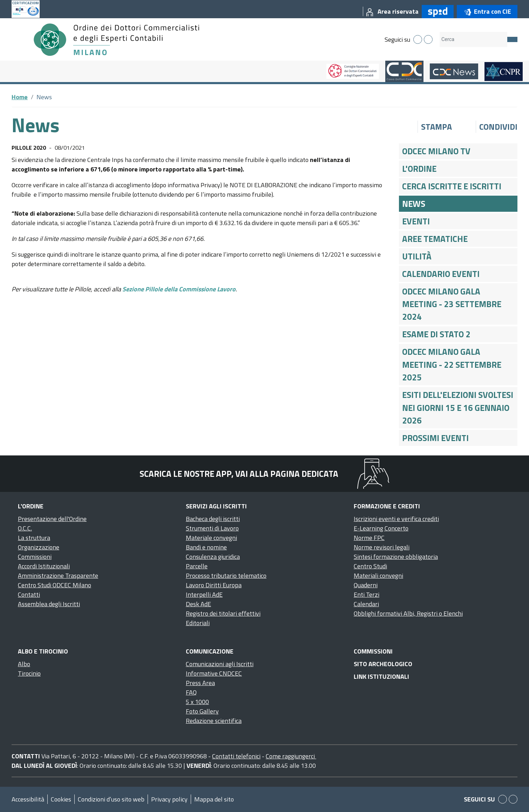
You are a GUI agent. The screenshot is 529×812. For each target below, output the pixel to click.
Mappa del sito (214, 799)
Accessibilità (28, 799)
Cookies (61, 799)
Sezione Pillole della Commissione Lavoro (179, 289)
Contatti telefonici (236, 756)
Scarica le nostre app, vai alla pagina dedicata (239, 474)
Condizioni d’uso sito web (111, 799)
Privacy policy (169, 799)
